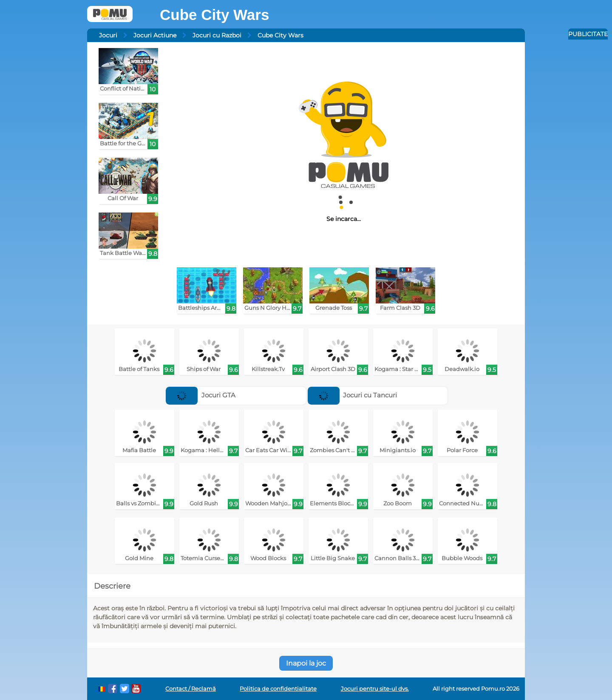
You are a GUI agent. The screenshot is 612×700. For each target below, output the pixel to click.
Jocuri (108, 35)
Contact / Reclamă (191, 689)
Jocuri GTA (201, 395)
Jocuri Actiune (155, 35)
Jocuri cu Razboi (217, 35)
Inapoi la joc (306, 663)
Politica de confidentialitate (278, 689)
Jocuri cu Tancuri (353, 395)
